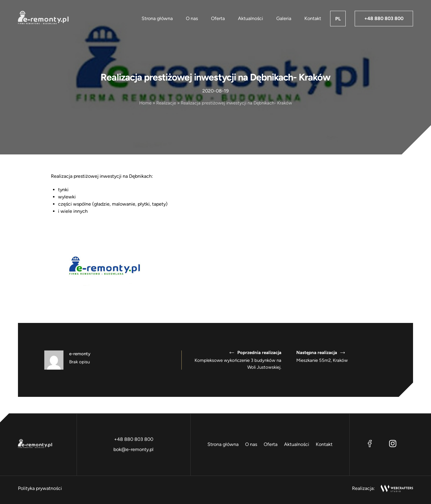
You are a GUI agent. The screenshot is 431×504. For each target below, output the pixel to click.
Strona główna (157, 18)
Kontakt (313, 18)
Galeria (284, 18)
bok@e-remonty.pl (133, 449)
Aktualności (251, 18)
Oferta (218, 18)
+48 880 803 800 (384, 18)
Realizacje (166, 103)
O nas (192, 18)
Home (145, 103)
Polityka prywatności (40, 488)
